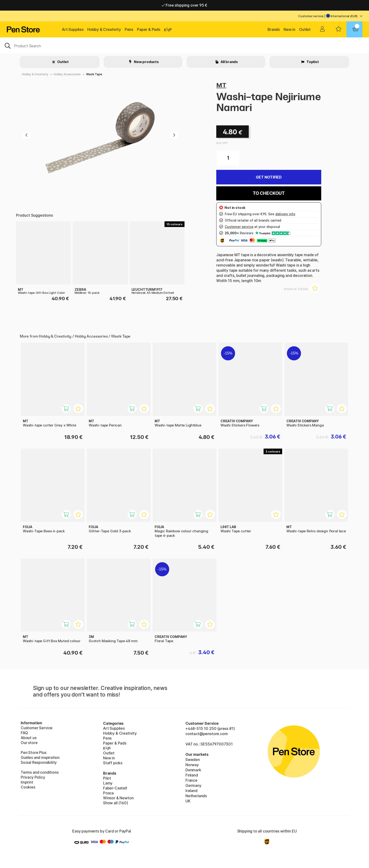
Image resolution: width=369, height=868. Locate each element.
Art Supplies (73, 29)
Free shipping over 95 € (185, 5)
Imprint (27, 782)
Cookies (28, 787)
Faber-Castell (115, 788)
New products (146, 62)
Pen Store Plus (34, 753)
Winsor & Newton (118, 798)
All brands (229, 62)
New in (289, 29)
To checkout (269, 193)
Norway (192, 765)
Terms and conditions (40, 772)
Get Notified (269, 177)
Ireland (191, 791)
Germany (193, 785)
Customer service (311, 16)
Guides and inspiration (40, 757)
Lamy (108, 783)
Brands (274, 29)
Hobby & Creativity (104, 29)
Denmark (193, 770)
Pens (129, 29)
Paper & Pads (149, 29)
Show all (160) (116, 803)
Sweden (193, 760)
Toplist (312, 62)
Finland (192, 775)
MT (221, 85)
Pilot (107, 778)
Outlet (305, 29)
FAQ (24, 733)
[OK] (184, 45)
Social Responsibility (39, 762)
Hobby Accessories (67, 74)
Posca (108, 793)
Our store (29, 743)
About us (29, 738)
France (191, 780)
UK (188, 801)
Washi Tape (94, 74)
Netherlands (196, 796)
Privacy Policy (33, 777)
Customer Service (37, 728)
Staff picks (113, 763)
